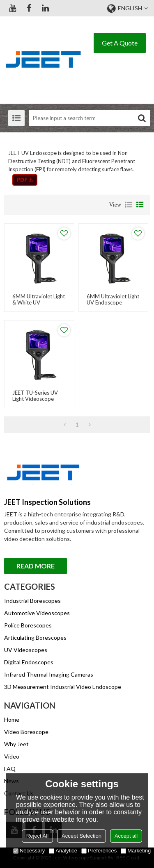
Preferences (99, 851)
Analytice (63, 851)
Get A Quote (120, 43)
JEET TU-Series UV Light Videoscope (35, 396)
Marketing (136, 851)
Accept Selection (82, 836)
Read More (36, 566)
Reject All (37, 836)
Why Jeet (16, 744)
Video (12, 756)
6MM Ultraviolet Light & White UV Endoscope (39, 303)
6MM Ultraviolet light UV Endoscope (113, 300)
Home (12, 719)
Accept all (126, 836)
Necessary (29, 851)
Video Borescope (26, 732)
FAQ (10, 769)
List (129, 205)
